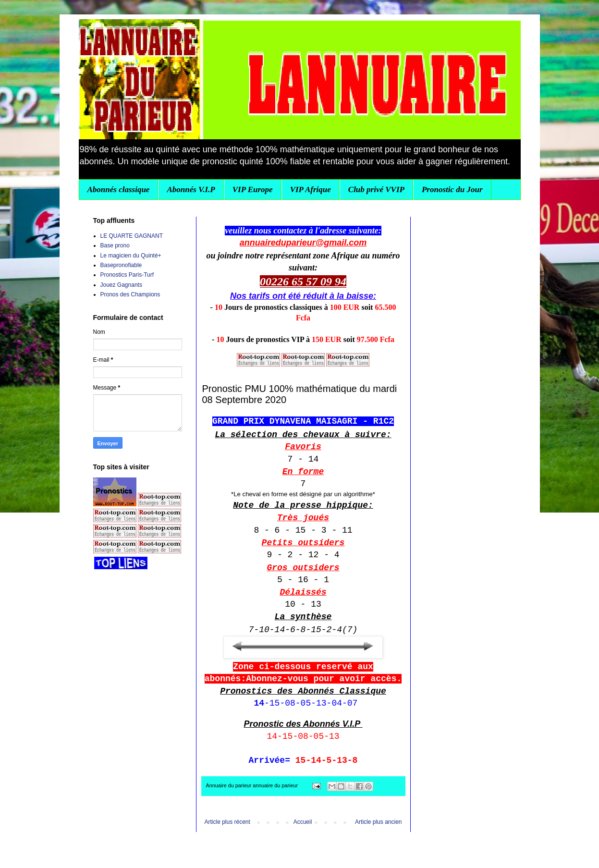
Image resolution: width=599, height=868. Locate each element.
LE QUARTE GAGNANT (132, 236)
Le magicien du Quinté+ (131, 256)
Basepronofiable (121, 265)
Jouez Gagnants (121, 285)
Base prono (115, 245)
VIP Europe (253, 189)
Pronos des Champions (130, 294)
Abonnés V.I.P (191, 189)
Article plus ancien (378, 822)
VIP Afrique (311, 189)
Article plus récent (227, 822)
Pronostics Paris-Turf (127, 275)
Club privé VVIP (376, 189)
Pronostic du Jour (452, 189)
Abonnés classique (119, 189)
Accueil (303, 822)
